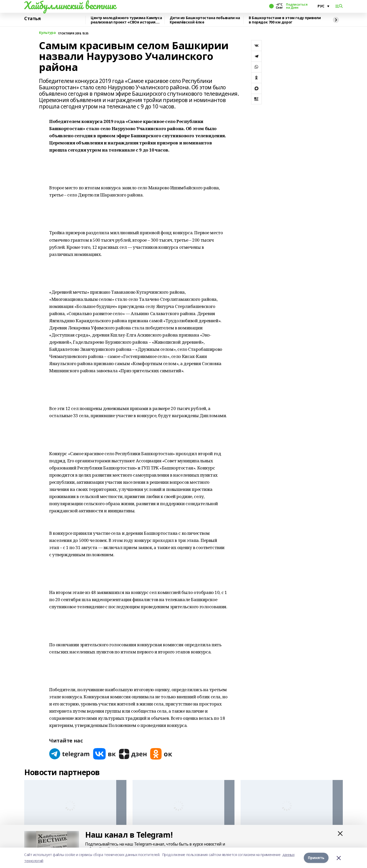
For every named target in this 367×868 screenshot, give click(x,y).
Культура (47, 33)
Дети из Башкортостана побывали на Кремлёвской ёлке (205, 20)
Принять (316, 858)
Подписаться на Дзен (297, 6)
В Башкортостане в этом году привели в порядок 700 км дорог (285, 20)
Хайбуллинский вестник (70, 5)
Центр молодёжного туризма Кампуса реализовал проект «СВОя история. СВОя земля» (126, 20)
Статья (32, 19)
